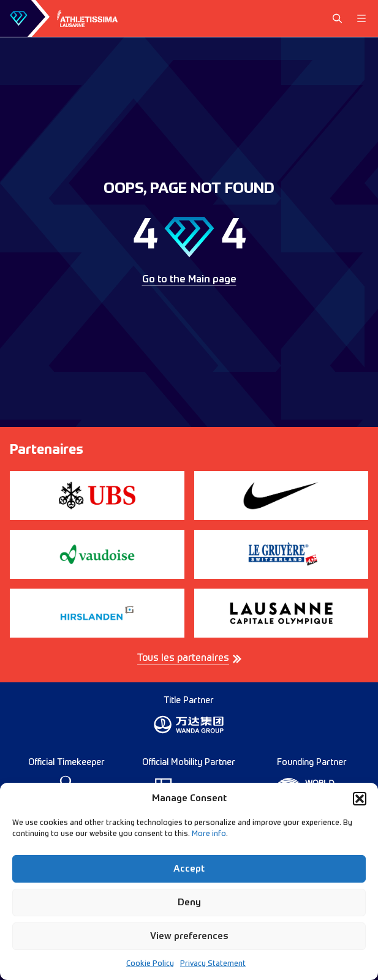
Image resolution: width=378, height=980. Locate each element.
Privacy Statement (213, 964)
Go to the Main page (189, 280)
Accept (189, 869)
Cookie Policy (150, 964)
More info (209, 834)
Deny (189, 903)
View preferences (189, 936)
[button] (360, 799)
